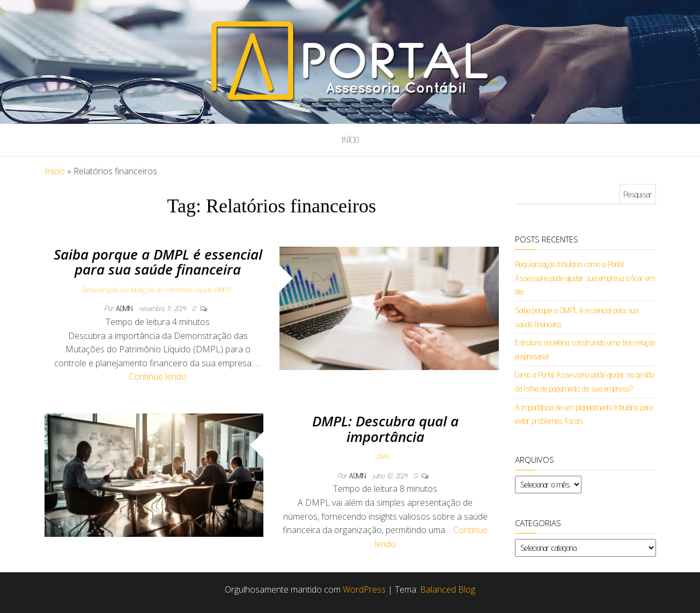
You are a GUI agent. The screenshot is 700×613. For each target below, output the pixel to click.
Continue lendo (158, 376)
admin (125, 308)
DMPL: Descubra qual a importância (385, 429)
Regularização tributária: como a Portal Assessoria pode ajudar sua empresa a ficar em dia (585, 278)
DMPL (383, 456)
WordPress (364, 589)
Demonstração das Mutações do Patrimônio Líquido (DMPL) (156, 290)
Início (350, 140)
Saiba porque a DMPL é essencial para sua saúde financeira (158, 262)
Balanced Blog (448, 589)
